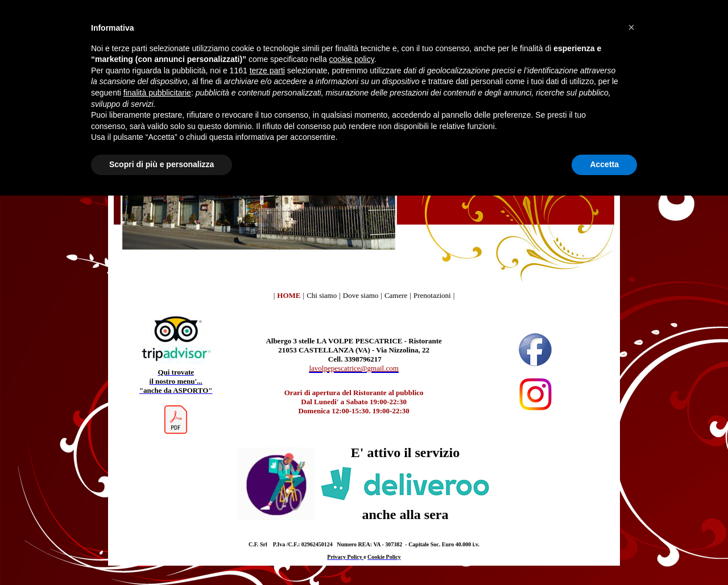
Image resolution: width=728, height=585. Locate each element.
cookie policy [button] (352, 59)
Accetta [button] (604, 164)
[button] (631, 27)
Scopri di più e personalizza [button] (162, 164)
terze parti (267, 70)
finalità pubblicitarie (157, 93)
